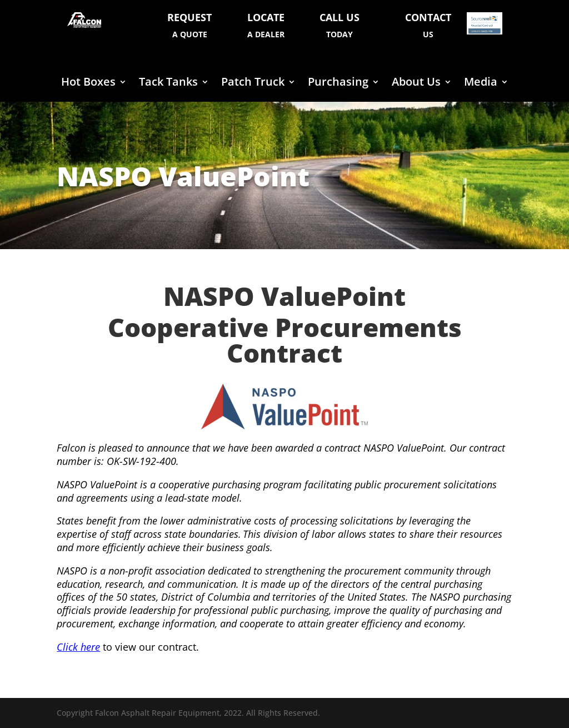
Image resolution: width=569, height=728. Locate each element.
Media (481, 83)
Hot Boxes (88, 83)
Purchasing (338, 83)
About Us (416, 83)
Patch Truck (253, 83)
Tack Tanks (168, 83)
